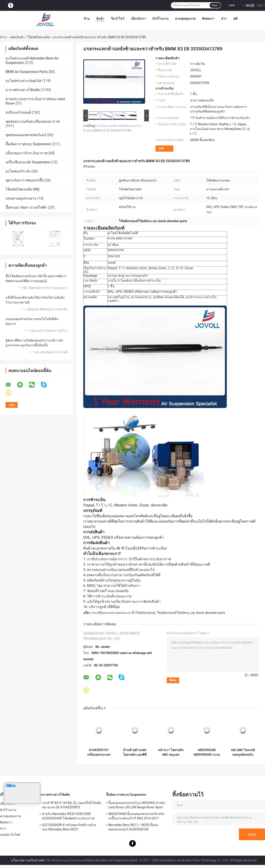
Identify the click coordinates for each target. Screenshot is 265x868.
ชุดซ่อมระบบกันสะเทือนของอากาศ (33, 121)
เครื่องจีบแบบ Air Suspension (28, 162)
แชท (232, 5)
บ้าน (87, 19)
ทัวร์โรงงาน (160, 19)
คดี (235, 19)
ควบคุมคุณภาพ (185, 19)
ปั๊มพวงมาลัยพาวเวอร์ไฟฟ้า (26, 207)
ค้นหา (215, 5)
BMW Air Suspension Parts (27, 72)
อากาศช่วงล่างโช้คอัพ (23, 90)
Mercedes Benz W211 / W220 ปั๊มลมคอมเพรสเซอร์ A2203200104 (133, 827)
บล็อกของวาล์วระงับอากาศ (26, 153)
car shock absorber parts (208, 613)
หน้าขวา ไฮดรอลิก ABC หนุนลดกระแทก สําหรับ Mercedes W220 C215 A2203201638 (171, 752)
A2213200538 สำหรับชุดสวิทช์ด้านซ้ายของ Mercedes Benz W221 (69, 827)
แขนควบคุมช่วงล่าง (21, 198)
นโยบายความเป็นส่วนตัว (28, 860)
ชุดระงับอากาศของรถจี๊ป (25, 180)
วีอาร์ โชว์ (118, 19)
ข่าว (224, 19)
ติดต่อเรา (208, 19)
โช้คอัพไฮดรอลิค (38, 37)
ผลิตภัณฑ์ (17, 37)
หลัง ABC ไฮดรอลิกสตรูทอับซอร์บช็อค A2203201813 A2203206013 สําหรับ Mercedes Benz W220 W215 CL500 (243, 752)
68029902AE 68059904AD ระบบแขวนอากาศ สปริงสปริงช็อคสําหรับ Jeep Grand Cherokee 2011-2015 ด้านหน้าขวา (207, 752)
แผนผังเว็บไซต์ (10, 835)
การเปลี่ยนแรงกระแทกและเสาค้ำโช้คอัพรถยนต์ (123, 613)
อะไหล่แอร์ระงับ (18, 171)
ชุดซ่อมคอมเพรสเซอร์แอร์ (26, 135)
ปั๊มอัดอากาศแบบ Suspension (28, 144)
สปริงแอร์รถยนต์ (18, 112)
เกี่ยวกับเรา (138, 19)
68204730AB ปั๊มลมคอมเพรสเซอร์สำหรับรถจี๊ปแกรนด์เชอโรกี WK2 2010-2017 (136, 816)
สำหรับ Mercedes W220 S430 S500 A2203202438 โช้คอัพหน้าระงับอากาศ (68, 816)
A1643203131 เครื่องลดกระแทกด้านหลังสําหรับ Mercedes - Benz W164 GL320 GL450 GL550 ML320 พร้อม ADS (99, 752)
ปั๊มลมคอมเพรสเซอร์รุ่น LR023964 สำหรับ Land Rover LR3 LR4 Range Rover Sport (137, 805)
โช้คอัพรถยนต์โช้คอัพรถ (173, 613)
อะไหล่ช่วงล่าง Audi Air (24, 81)
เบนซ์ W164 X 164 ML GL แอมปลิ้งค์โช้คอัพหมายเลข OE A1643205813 (71, 805)
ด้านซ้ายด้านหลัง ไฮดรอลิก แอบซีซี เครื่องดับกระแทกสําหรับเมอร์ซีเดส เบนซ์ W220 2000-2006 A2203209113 (135, 752)
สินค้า (100, 19)
